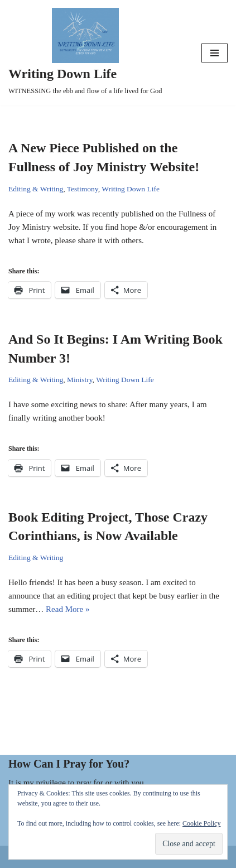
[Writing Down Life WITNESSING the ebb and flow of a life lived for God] (85, 53)
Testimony (83, 189)
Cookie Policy (201, 823)
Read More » (68, 609)
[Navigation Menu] (215, 53)
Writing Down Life (131, 189)
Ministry (80, 380)
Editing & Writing (36, 189)
